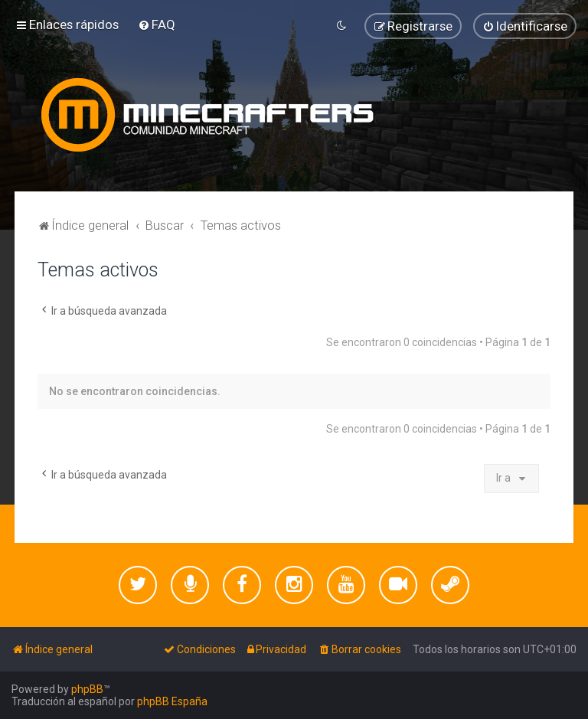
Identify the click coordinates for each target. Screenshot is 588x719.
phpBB (87, 689)
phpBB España (172, 701)
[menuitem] (157, 25)
